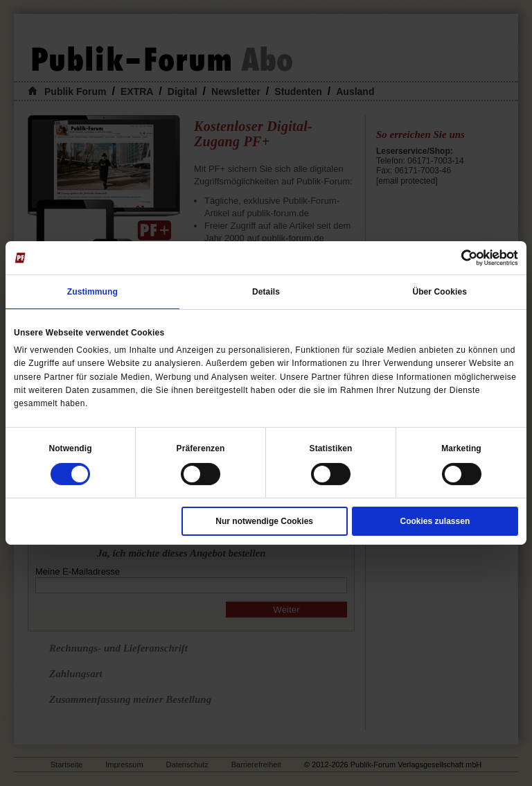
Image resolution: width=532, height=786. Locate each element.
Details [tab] (266, 292)
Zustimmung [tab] (92, 292)
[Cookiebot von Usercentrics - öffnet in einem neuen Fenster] (458, 258)
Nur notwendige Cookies (264, 521)
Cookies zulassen (435, 521)
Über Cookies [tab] (440, 292)
